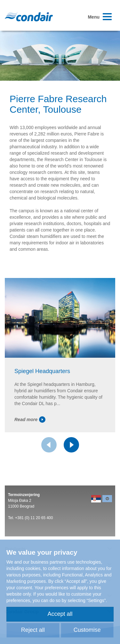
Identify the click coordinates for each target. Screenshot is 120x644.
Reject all (33, 630)
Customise (87, 630)
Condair (29, 17)
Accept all (60, 614)
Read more (30, 420)
